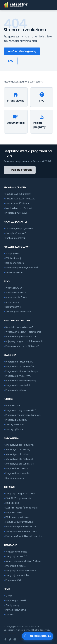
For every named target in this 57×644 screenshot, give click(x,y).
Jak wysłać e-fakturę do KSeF (21, 531)
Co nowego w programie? (19, 228)
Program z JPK (13, 406)
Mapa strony (10, 633)
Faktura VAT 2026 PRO (17, 203)
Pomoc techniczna (16, 610)
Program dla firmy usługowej (21, 381)
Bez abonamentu (15, 263)
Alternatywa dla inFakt (17, 454)
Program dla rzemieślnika (19, 385)
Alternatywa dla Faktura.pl (19, 459)
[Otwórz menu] (50, 5)
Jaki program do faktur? (18, 312)
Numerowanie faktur (16, 297)
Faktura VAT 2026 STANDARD (20, 199)
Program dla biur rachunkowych (22, 371)
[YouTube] (15, 639)
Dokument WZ (13, 307)
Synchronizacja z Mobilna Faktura (23, 561)
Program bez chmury (17, 468)
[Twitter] (10, 639)
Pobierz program (20, 170)
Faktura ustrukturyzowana (19, 522)
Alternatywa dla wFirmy (18, 450)
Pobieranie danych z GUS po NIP (22, 346)
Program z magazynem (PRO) (22, 410)
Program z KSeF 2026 (16, 213)
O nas (9, 596)
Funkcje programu (15, 238)
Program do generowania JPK (21, 337)
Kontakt (10, 615)
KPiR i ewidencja (14, 258)
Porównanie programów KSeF (21, 527)
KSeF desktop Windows (17, 517)
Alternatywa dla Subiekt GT (20, 464)
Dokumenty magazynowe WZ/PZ (23, 268)
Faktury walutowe (15, 425)
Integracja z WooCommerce (21, 571)
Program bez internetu (17, 473)
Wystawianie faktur (16, 293)
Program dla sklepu (16, 390)
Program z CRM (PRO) (17, 420)
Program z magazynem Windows (23, 415)
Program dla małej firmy (18, 376)
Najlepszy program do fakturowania (24, 341)
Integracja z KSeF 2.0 (16, 556)
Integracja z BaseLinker (17, 575)
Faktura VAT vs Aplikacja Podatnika (24, 536)
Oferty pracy (12, 605)
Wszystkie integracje (16, 552)
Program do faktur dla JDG (20, 362)
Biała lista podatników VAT (19, 327)
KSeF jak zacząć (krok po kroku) (22, 508)
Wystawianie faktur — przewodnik (23, 332)
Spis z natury (12, 302)
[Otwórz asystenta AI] (38, 636)
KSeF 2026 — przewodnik (18, 498)
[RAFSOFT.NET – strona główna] (16, 5)
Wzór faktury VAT (15, 288)
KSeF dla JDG (12, 503)
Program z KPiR (13, 580)
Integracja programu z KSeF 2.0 (22, 494)
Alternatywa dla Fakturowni (20, 445)
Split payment (13, 253)
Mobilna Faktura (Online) (19, 208)
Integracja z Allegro (16, 566)
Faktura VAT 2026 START (18, 194)
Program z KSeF (14, 512)
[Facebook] (5, 639)
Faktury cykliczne (15, 429)
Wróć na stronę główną (22, 51)
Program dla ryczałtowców (20, 366)
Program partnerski (16, 600)
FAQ (11, 61)
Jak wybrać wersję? (16, 233)
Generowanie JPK (15, 272)
